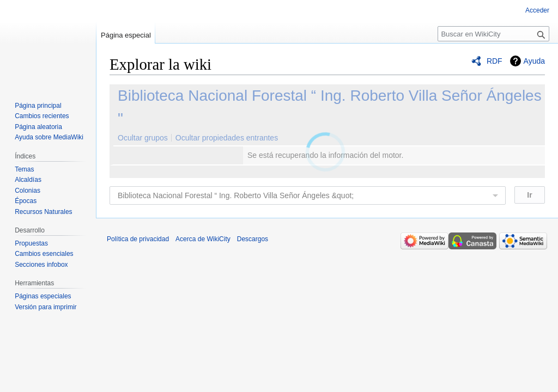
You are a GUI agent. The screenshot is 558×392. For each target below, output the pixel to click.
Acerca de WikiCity (203, 239)
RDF (495, 61)
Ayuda (534, 61)
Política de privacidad (138, 239)
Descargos (253, 239)
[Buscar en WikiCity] (493, 34)
